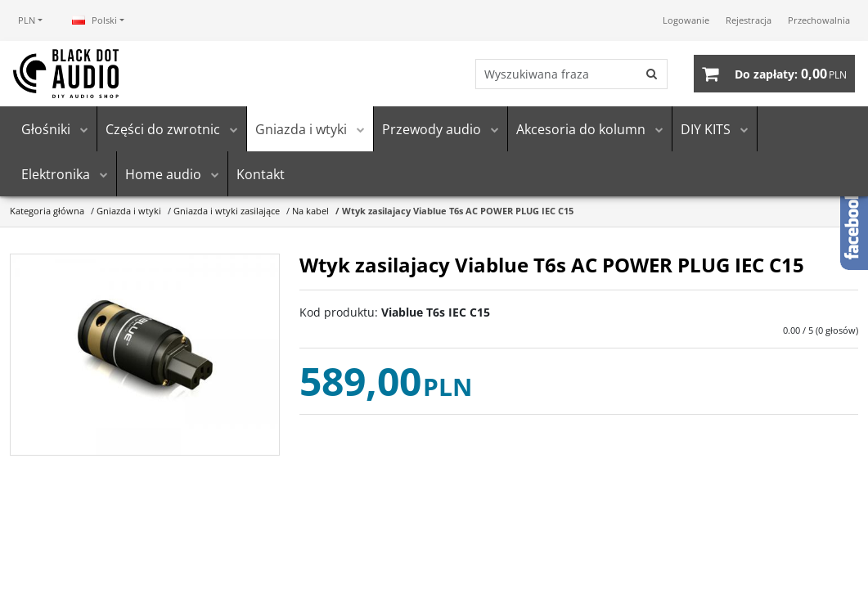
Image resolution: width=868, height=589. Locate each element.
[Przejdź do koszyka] (791, 74)
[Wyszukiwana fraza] (557, 74)
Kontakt (261, 174)
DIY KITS (706, 129)
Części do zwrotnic (163, 129)
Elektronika (56, 174)
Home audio (163, 174)
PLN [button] (27, 20)
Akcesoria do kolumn (581, 129)
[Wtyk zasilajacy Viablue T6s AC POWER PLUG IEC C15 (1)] (145, 355)
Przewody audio (432, 129)
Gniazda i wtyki (301, 129)
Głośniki (46, 129)
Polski (94, 20)
